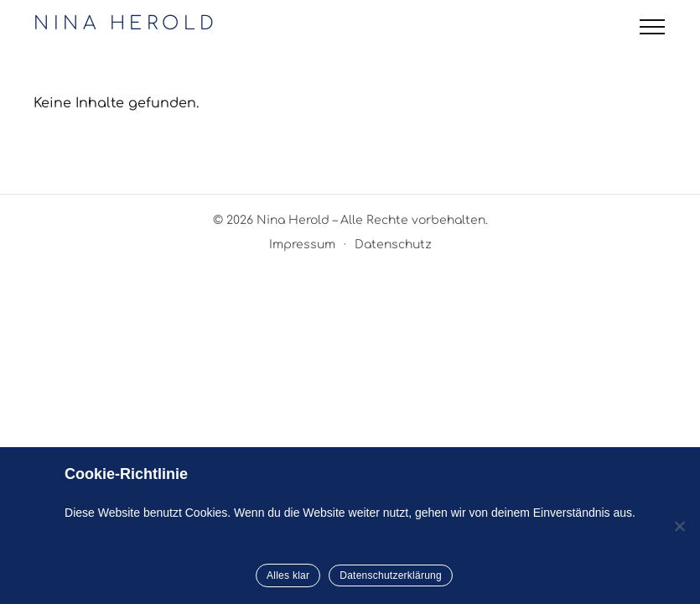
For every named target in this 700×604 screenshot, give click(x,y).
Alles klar (288, 575)
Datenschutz (393, 245)
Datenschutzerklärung (391, 575)
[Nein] (679, 526)
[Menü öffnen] (652, 27)
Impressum (302, 245)
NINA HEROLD (126, 23)
